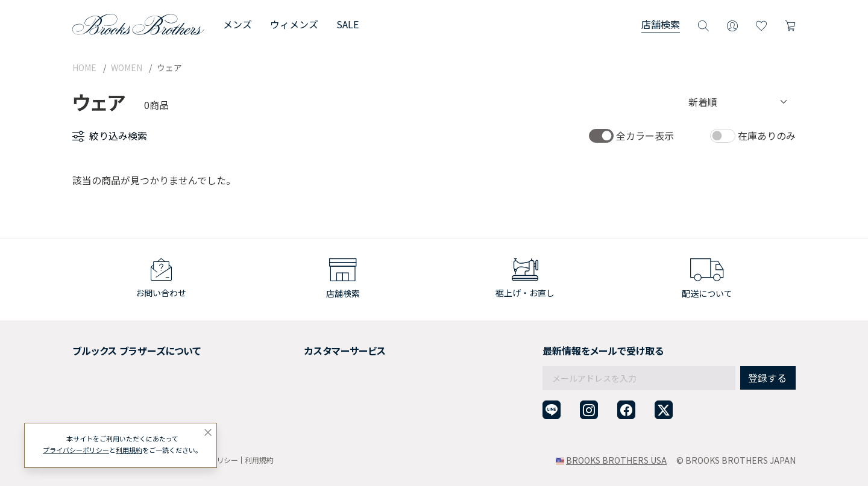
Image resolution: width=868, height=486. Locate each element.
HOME (84, 67)
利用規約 (259, 460)
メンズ (237, 24)
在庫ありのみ (767, 136)
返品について (293, 362)
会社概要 (89, 347)
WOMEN (127, 67)
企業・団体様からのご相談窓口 (327, 421)
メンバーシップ (102, 391)
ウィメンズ (294, 24)
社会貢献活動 (98, 377)
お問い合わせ (293, 407)
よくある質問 (293, 391)
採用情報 (89, 362)
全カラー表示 (645, 136)
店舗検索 (661, 24)
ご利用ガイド (293, 347)
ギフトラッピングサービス (318, 377)
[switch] (602, 136)
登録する (767, 352)
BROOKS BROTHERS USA (616, 460)
